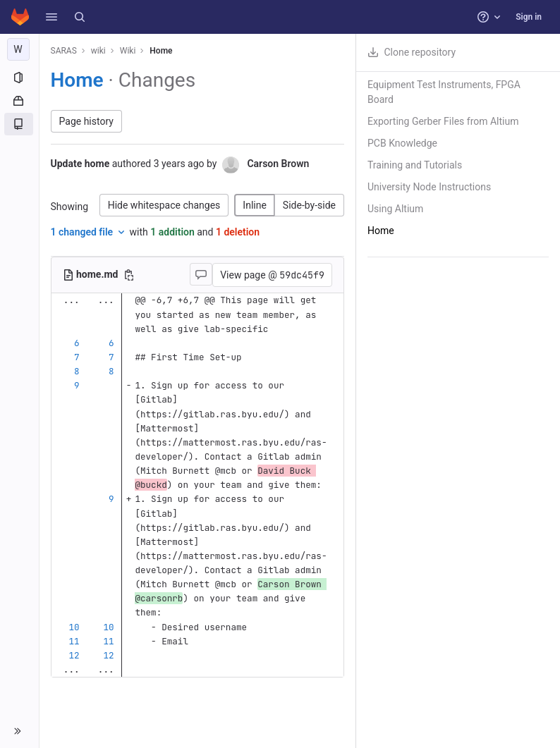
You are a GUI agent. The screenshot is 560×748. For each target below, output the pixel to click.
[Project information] (19, 78)
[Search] (80, 17)
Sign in (529, 17)
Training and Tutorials (415, 165)
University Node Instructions (429, 187)
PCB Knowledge (402, 143)
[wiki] (20, 49)
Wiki (128, 51)
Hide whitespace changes (164, 205)
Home (162, 51)
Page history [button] (86, 121)
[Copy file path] (129, 275)
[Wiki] (19, 124)
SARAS (64, 51)
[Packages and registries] (19, 101)
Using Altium (395, 209)
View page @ (272, 275)
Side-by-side (309, 205)
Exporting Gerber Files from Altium (443, 121)
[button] (51, 17)
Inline (255, 205)
